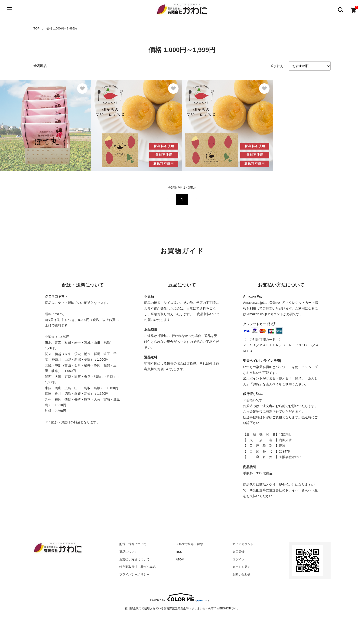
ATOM (180, 559)
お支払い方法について (134, 559)
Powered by (182, 597)
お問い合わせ (241, 574)
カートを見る (241, 567)
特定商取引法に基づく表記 (137, 567)
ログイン (238, 559)
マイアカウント (243, 544)
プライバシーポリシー (134, 574)
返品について (128, 552)
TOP (37, 28)
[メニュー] (9, 9)
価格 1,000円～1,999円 (62, 28)
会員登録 (238, 552)
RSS (179, 552)
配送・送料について (133, 544)
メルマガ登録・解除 (189, 544)
